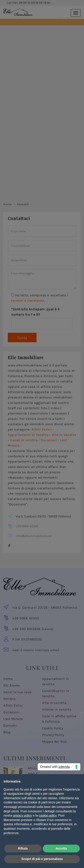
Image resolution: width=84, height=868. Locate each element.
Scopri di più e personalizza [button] (42, 859)
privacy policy (23, 815)
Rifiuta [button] (23, 848)
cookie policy (48, 815)
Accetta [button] (61, 848)
